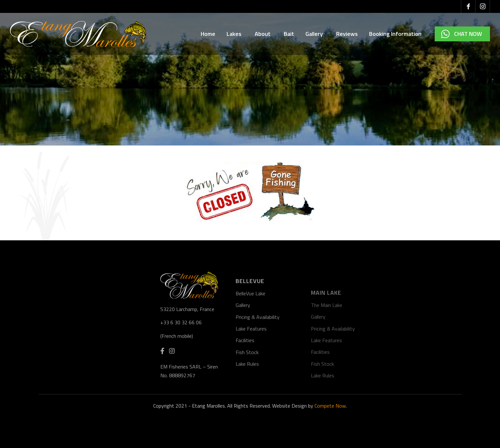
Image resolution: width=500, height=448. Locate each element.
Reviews (347, 34)
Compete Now (330, 406)
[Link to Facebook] (468, 6)
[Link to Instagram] (483, 6)
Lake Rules (247, 393)
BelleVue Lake (250, 322)
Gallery (315, 34)
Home (208, 34)
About (264, 34)
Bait (289, 34)
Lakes (235, 34)
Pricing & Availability (258, 346)
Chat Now (468, 34)
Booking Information (396, 34)
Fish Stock (247, 381)
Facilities (245, 370)
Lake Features (251, 358)
